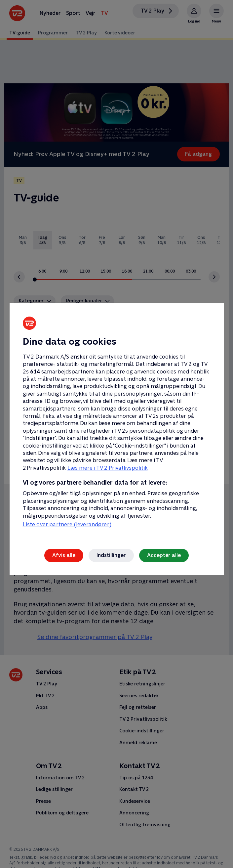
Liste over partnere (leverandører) (67, 524)
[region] (116, 434)
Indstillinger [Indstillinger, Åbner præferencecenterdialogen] (111, 555)
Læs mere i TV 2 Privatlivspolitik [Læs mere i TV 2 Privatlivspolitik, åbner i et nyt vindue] (108, 468)
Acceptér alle (164, 555)
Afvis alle (64, 555)
